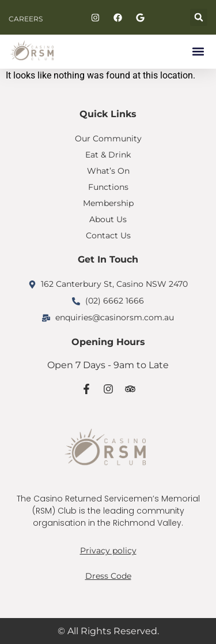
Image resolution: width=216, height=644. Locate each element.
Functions (108, 187)
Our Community (108, 138)
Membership (108, 203)
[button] (199, 17)
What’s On (108, 171)
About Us (108, 219)
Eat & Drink (108, 155)
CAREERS (26, 19)
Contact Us (108, 235)
